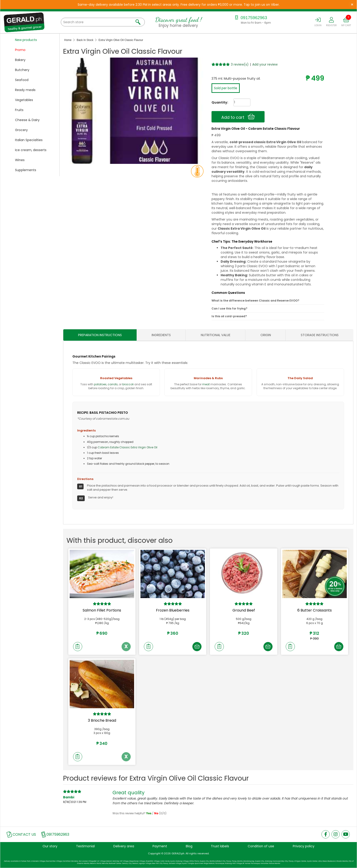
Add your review (265, 64)
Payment (160, 846)
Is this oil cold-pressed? (229, 316)
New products (26, 40)
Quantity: (218, 102)
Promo (20, 50)
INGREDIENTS (161, 335)
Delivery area (124, 846)
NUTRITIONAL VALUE (216, 335)
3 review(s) (240, 64)
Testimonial (85, 846)
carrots (113, 384)
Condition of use (261, 846)
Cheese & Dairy (27, 120)
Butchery (22, 70)
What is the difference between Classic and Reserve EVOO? (255, 301)
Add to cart (238, 117)
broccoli (128, 384)
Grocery (21, 130)
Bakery (20, 60)
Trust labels (220, 846)
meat (206, 384)
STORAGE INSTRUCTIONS (320, 335)
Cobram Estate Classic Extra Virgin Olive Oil (127, 447)
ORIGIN (266, 335)
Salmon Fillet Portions (102, 610)
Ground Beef (244, 610)
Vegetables (24, 100)
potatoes (100, 384)
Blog (189, 846)
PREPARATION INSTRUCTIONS (100, 335)
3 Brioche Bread (102, 721)
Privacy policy (304, 846)
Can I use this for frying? (229, 308)
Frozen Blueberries (173, 610)
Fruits (19, 110)
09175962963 (250, 18)
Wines (20, 160)
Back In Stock (85, 40)
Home (68, 40)
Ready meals (25, 90)
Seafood (22, 80)
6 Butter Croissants (315, 610)
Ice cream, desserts (31, 150)
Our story (50, 846)
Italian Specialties (29, 140)
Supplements (26, 170)
